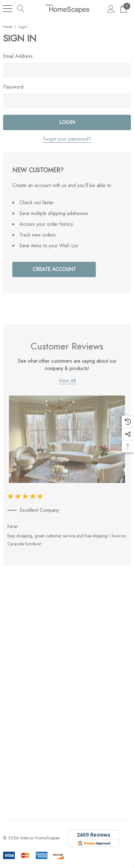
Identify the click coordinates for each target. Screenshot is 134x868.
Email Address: (19, 56)
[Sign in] (111, 8)
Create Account (54, 269)
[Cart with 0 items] (123, 8)
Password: (14, 87)
